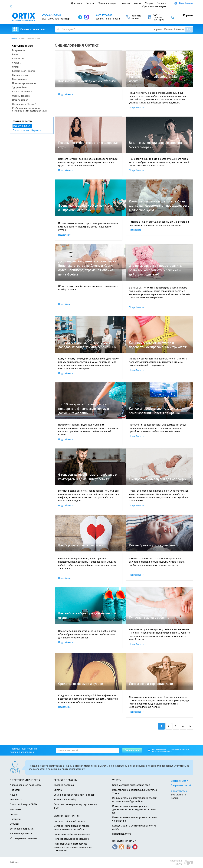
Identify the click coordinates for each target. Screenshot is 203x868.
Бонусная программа (22, 829)
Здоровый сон (20, 87)
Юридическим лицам (154, 6)
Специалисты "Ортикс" (24, 104)
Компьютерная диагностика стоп (131, 785)
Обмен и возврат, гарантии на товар (74, 795)
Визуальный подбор (65, 800)
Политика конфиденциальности (72, 834)
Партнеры (15, 819)
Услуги (149, 3)
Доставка (76, 3)
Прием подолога (122, 834)
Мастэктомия (19, 79)
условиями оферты (165, 751)
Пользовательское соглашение (72, 839)
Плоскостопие (21, 130)
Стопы (16, 67)
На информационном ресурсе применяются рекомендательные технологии (73, 847)
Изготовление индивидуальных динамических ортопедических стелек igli (134, 809)
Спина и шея (19, 59)
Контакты (15, 809)
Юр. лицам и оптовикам (23, 838)
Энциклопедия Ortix (21, 834)
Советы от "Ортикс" (22, 92)
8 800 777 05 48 (104, 15)
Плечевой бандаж (174, 29)
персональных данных (179, 749)
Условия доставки (64, 785)
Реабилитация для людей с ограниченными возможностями (29, 109)
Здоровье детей (20, 75)
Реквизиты (16, 800)
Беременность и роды (24, 71)
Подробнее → (66, 94)
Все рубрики (20, 126)
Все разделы (19, 50)
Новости (125, 3)
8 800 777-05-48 (179, 791)
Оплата (90, 3)
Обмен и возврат (107, 3)
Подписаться (132, 750)
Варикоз (36, 130)
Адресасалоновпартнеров (156, 17)
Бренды (14, 814)
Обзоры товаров (21, 96)
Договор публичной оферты (70, 821)
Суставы (17, 63)
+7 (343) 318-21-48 (52, 15)
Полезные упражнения (24, 83)
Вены (15, 54)
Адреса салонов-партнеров (25, 785)
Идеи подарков (20, 100)
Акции (138, 3)
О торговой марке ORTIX (23, 804)
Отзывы (161, 3)
